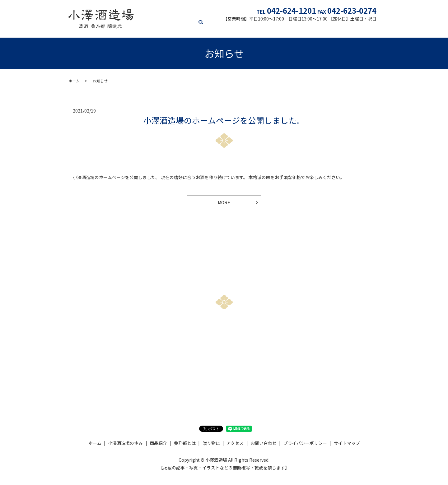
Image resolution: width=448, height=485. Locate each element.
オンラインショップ (303, 28)
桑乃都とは (245, 28)
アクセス (336, 28)
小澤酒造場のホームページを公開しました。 (224, 120)
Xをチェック (306, 377)
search (375, 29)
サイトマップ (347, 445)
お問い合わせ (142, 377)
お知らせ (359, 28)
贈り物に (269, 28)
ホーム (159, 28)
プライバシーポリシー (305, 445)
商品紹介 (220, 28)
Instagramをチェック (224, 377)
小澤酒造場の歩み (189, 28)
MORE (224, 203)
